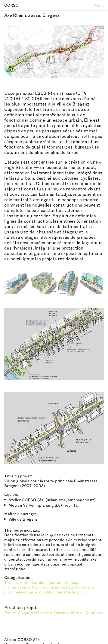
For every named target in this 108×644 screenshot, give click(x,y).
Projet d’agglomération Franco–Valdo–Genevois (54, 613)
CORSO (12, 5)
